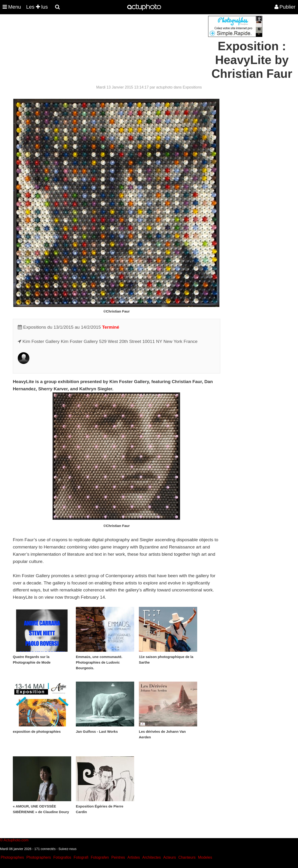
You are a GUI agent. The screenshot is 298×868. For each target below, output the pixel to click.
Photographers (39, 857)
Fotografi (81, 857)
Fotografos (62, 857)
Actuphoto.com (16, 840)
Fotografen (100, 857)
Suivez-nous (68, 849)
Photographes (12, 857)
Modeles (205, 857)
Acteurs (169, 857)
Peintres (118, 857)
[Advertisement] (121, 49)
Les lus (37, 7)
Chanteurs (187, 857)
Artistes (134, 857)
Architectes (152, 857)
